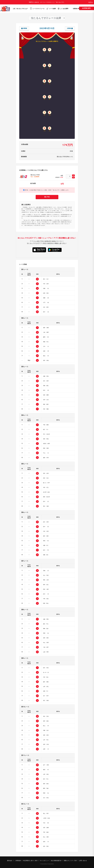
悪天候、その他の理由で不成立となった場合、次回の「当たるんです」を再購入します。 (46, 190)
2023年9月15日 (47, 28)
